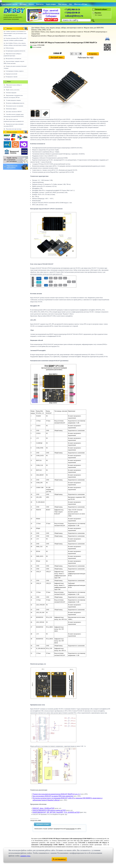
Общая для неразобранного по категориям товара (64, 36)
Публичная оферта (11, 109)
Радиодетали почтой (11, 74)
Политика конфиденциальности (15, 103)
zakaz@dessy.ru (74, 16)
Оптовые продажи (11, 93)
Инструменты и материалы (13, 58)
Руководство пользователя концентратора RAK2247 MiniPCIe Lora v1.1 (57, 794)
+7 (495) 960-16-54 (72, 9)
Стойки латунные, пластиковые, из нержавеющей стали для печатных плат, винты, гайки (15, 33)
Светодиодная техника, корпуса (15, 71)
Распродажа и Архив (11, 77)
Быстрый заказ (57, 57)
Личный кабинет (101, 9)
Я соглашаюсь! (59, 859)
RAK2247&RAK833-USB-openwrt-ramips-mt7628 (49, 810)
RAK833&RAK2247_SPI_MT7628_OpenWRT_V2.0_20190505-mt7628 (56, 812)
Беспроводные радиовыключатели (15, 51)
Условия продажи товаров (13, 100)
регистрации (70, 829)
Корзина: (98, 13)
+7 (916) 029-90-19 (72, 13)
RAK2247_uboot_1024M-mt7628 (43, 808)
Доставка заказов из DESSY (14, 112)
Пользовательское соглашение (15, 106)
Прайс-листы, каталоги (13, 90)
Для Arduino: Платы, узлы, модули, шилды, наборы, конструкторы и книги (57, 28)
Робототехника (10, 48)
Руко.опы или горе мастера (14, 129)
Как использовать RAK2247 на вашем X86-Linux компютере (53, 796)
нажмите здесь (25, 856)
